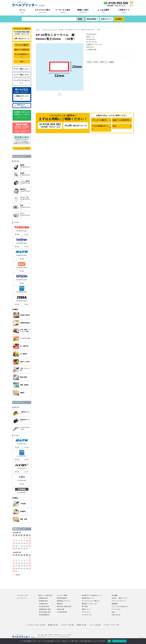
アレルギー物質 (62, 595)
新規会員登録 (91, 19)
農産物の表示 (44, 598)
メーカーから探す (63, 11)
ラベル (17, 234)
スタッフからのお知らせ (120, 606)
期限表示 (60, 604)
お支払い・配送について (120, 598)
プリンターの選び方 (99, 120)
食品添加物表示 (44, 615)
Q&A (115, 126)
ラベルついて (86, 612)
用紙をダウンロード (22, 97)
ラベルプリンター (23, 595)
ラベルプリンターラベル (49, 30)
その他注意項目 (62, 612)
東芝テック (104, 62)
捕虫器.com (53, 625)
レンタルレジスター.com (36, 625)
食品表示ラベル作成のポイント (92, 595)
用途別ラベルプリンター (90, 604)
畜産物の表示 (44, 601)
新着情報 (115, 604)
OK (109, 641)
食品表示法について (88, 598)
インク (26, 234)
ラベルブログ (116, 609)
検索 (80, 19)
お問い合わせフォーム (76, 126)
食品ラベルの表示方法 (121, 120)
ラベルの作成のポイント (100, 128)
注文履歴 (118, 19)
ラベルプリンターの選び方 (90, 601)
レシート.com (95, 625)
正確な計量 (61, 609)
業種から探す (83, 11)
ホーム (22, 11)
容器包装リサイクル (64, 601)
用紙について (86, 609)
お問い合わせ (116, 615)
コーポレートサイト (111, 625)
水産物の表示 (44, 604)
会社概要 (115, 595)
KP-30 (61, 30)
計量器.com (81, 625)
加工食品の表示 (44, 606)
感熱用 (112, 62)
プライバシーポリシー (119, 601)
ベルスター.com (67, 625)
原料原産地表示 (62, 598)
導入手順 (85, 606)
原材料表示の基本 (45, 609)
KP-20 (96, 62)
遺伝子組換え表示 (45, 612)
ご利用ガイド (124, 11)
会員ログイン (106, 19)
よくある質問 (103, 11)
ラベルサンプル (87, 615)
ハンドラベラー (22, 598)
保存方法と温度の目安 (64, 606)
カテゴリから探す (43, 11)
